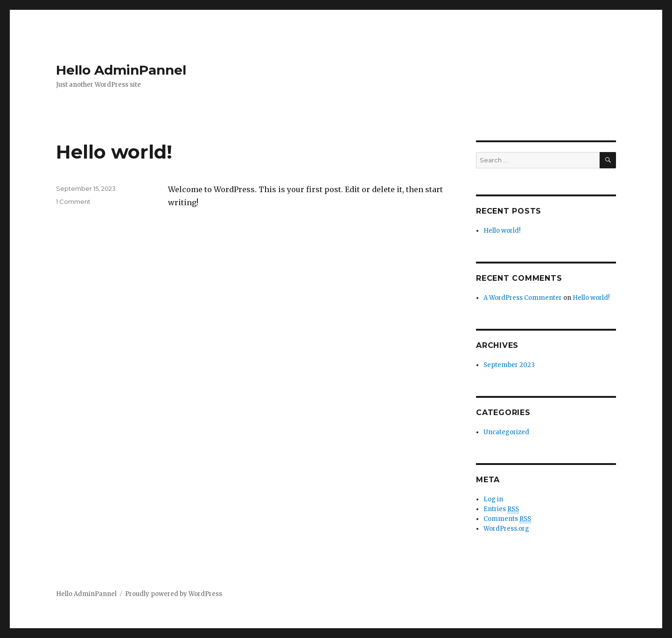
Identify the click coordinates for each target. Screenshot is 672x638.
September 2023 (509, 365)
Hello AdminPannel (121, 70)
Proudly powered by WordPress (174, 594)
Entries (501, 509)
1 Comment (73, 201)
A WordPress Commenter (523, 298)
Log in (493, 499)
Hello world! (114, 152)
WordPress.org (506, 529)
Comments (507, 519)
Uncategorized (506, 432)
